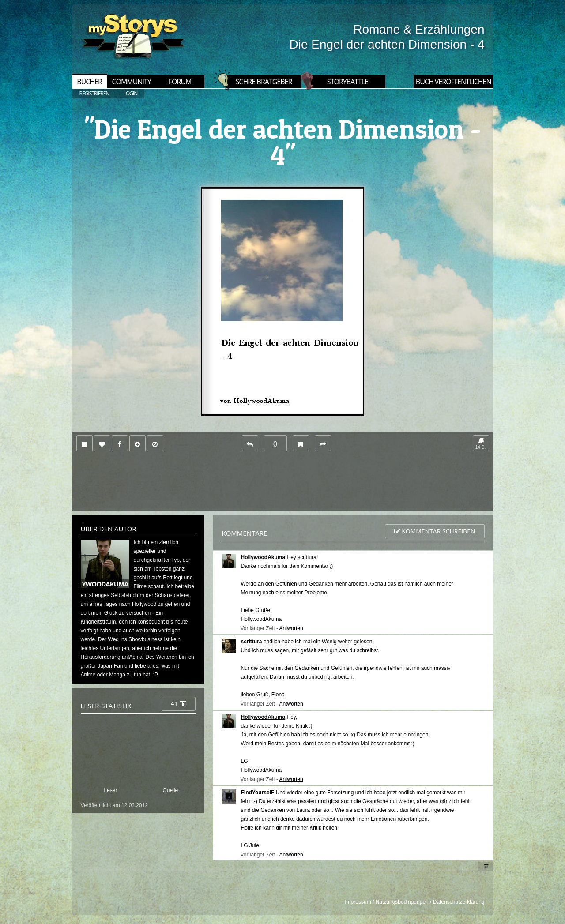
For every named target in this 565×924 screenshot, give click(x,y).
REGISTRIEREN (94, 93)
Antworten (291, 628)
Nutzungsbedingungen (402, 902)
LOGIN (131, 93)
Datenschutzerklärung (459, 902)
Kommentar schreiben (435, 531)
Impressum (358, 902)
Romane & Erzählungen (419, 29)
